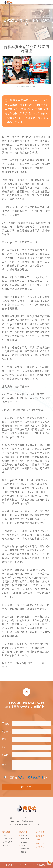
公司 (4, 747)
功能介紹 (6, 832)
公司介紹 (41, 847)
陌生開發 (24, 835)
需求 (4, 765)
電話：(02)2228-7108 (19, 818)
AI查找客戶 (8, 842)
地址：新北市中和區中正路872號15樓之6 (26, 824)
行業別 (5, 755)
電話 (4, 739)
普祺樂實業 (25, 839)
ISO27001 (41, 843)
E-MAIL (7, 731)
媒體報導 (41, 836)
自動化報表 (8, 839)
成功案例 (41, 832)
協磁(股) (24, 852)
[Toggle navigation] (48, 2)
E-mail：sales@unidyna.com (22, 821)
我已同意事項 (26, 777)
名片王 (6, 835)
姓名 (5, 723)
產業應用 (23, 832)
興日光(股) (25, 849)
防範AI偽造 (8, 845)
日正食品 (24, 845)
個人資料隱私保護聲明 (30, 777)
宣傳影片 (41, 840)
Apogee (24, 842)
